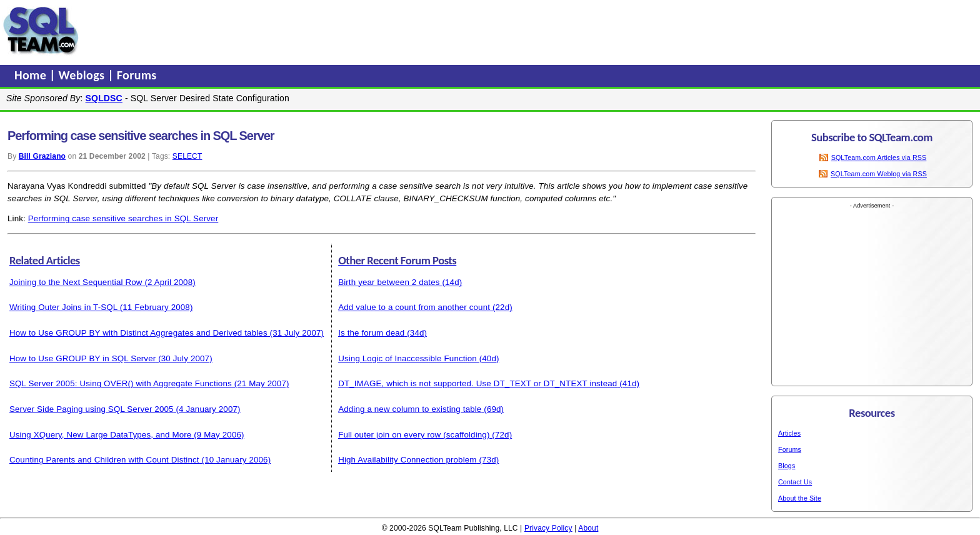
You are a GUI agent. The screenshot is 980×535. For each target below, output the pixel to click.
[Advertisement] (321, 31)
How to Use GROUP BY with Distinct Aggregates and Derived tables (138, 333)
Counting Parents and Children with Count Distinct (104, 460)
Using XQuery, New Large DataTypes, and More (100, 435)
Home (32, 75)
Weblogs (83, 75)
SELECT (187, 156)
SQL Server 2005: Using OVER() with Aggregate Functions (121, 383)
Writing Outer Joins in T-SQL (63, 307)
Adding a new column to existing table (410, 409)
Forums (137, 75)
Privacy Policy (548, 528)
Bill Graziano (42, 156)
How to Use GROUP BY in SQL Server (82, 358)
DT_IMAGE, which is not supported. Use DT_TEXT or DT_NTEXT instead (477, 383)
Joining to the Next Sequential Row (76, 282)
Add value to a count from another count (414, 307)
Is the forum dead (371, 333)
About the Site (800, 498)
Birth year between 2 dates (389, 282)
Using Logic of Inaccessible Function (407, 358)
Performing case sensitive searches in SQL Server (123, 218)
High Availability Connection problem (407, 460)
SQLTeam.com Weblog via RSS (879, 174)
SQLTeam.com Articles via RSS (879, 157)
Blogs (787, 466)
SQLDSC (104, 98)
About (588, 528)
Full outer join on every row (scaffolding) (414, 435)
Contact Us (795, 482)
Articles (789, 433)
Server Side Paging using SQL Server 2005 (92, 409)
